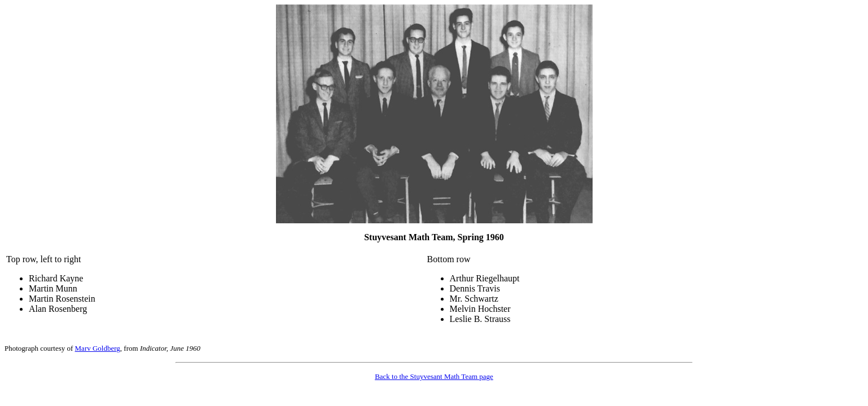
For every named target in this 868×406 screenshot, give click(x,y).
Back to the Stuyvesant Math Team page (434, 376)
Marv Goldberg (98, 348)
